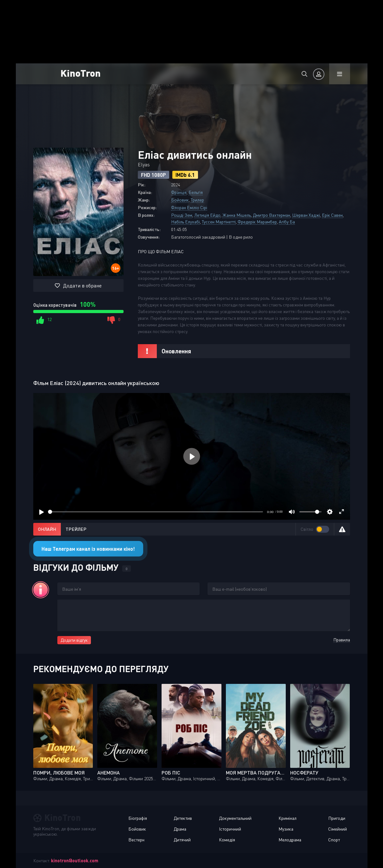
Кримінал (287, 818)
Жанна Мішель (237, 215)
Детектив (183, 818)
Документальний (235, 818)
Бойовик (180, 200)
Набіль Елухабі (185, 222)
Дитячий (182, 840)
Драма (180, 829)
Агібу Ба (287, 222)
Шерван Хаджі (306, 215)
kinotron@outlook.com (75, 861)
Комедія (227, 840)
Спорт (334, 840)
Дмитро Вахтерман (271, 215)
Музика (286, 829)
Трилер (197, 200)
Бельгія (196, 192)
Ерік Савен (332, 215)
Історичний (230, 829)
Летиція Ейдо (207, 215)
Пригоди (337, 818)
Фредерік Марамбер (257, 222)
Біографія (138, 818)
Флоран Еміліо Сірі (189, 207)
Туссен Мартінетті (219, 222)
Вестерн (136, 840)
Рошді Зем (182, 215)
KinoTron (81, 73)
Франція (179, 192)
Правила (342, 640)
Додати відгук (74, 640)
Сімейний (338, 829)
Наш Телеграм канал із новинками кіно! (88, 549)
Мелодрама (290, 840)
